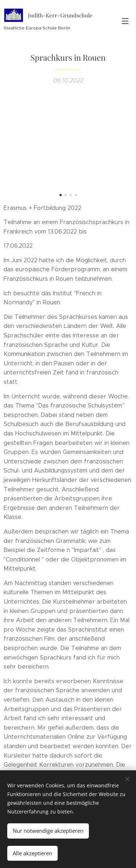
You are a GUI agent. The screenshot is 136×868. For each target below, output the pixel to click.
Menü (125, 21)
